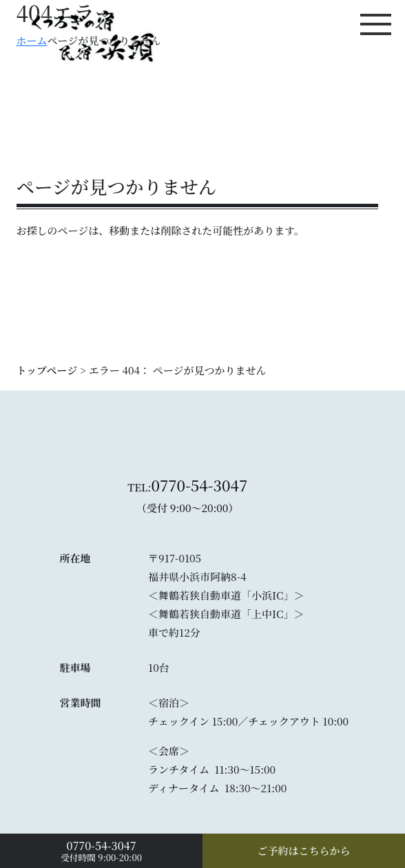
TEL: (187, 499)
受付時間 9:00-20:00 (101, 851)
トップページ (47, 370)
